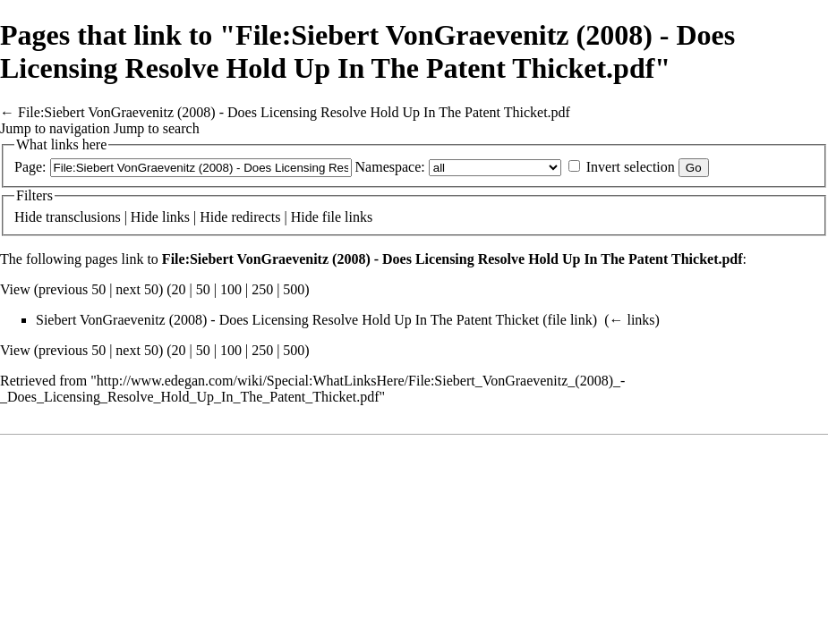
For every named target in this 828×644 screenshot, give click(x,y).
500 (294, 289)
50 (203, 289)
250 (262, 289)
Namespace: (390, 167)
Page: (30, 167)
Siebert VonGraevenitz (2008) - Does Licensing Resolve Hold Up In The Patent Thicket (287, 320)
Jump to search (157, 128)
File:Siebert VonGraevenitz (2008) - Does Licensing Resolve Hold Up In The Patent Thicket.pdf (294, 112)
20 (179, 289)
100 (231, 289)
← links (632, 320)
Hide (28, 217)
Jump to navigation (55, 128)
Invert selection (631, 167)
